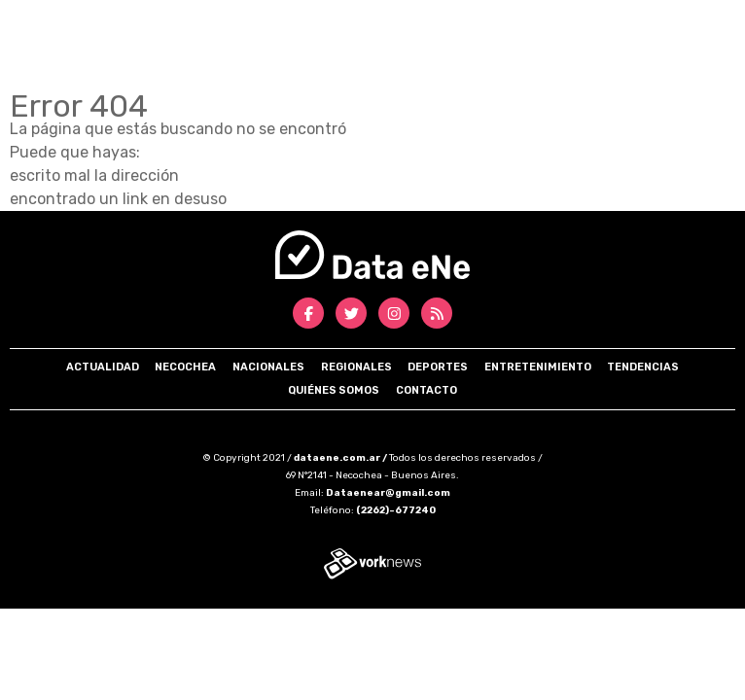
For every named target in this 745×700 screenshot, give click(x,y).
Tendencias (643, 367)
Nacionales (268, 367)
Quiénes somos (334, 390)
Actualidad (103, 367)
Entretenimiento (538, 367)
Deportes (438, 367)
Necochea (185, 367)
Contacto (426, 390)
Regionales (356, 367)
